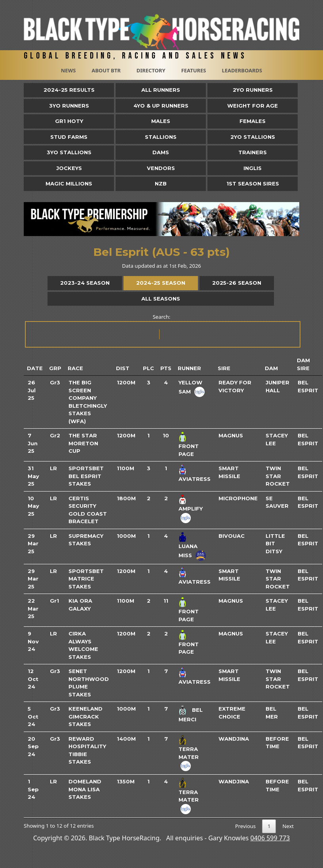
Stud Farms (69, 137)
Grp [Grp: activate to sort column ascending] (55, 368)
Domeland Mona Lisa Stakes (85, 789)
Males (161, 121)
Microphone (238, 498)
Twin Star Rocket (278, 476)
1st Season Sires (253, 183)
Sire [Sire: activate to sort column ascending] (224, 368)
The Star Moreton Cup (83, 443)
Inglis (253, 168)
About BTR (106, 70)
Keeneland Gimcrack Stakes (85, 716)
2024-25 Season (161, 283)
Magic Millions (69, 183)
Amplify (191, 509)
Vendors (161, 168)
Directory (151, 70)
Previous (245, 826)
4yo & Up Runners (161, 106)
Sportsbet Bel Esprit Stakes (86, 476)
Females (253, 121)
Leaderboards (242, 70)
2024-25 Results (69, 90)
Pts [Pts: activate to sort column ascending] (166, 368)
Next (288, 826)
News (68, 70)
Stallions (161, 137)
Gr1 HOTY (69, 121)
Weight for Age (253, 106)
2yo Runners (253, 90)
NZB (161, 183)
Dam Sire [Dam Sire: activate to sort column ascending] (303, 364)
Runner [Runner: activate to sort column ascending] (189, 368)
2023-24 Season (85, 283)
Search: (162, 330)
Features (194, 70)
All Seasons (161, 299)
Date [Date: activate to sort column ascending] (35, 368)
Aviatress (195, 479)
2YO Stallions (253, 137)
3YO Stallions (69, 152)
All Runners (161, 90)
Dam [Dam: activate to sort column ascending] (271, 368)
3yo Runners (69, 106)
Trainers (253, 152)
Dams (161, 152)
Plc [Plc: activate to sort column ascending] (148, 368)
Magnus (231, 435)
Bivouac (232, 536)
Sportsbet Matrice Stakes (86, 579)
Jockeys (69, 168)
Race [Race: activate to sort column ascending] (75, 368)
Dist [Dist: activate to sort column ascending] (123, 368)
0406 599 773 (270, 838)
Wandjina (234, 739)
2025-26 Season (237, 283)
